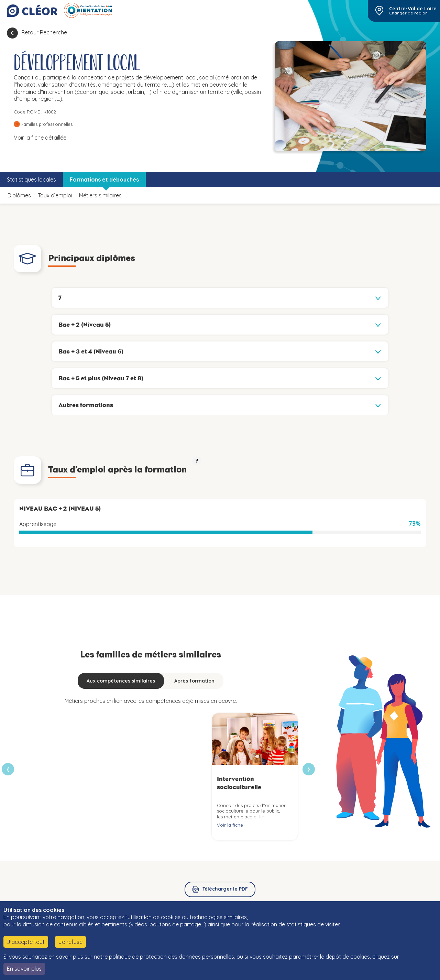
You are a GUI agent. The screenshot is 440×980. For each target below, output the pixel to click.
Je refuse (70, 942)
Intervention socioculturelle (239, 783)
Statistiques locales (31, 179)
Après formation (194, 681)
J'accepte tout (26, 942)
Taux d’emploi (55, 195)
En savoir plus (24, 969)
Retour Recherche (44, 32)
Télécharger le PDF (225, 889)
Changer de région (408, 13)
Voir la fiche (230, 825)
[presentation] (309, 769)
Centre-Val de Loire (413, 9)
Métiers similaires (100, 195)
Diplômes (19, 195)
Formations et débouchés (104, 179)
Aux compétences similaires (121, 681)
